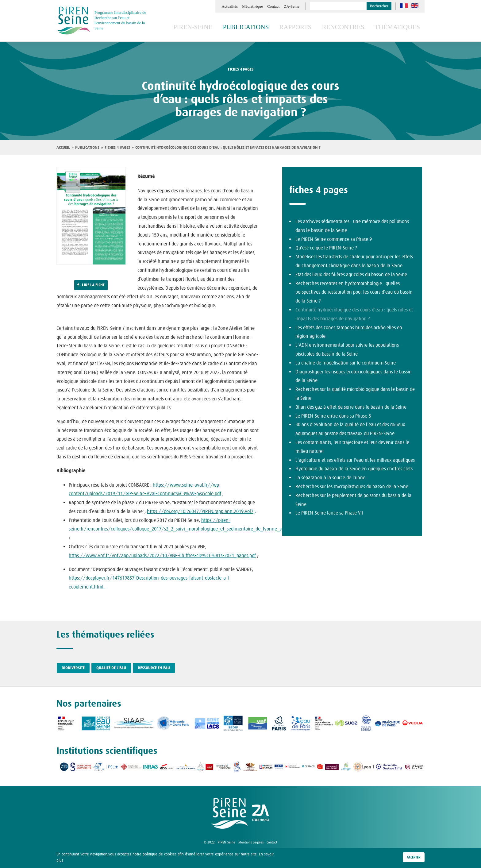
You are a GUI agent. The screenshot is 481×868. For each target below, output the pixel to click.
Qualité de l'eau (111, 668)
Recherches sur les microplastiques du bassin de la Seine (352, 486)
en (415, 6)
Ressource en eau (154, 668)
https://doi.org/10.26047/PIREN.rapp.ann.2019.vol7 (200, 511)
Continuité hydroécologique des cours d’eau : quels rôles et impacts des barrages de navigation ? (228, 148)
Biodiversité (73, 668)
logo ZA (261, 813)
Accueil (63, 148)
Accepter (414, 857)
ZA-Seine (292, 6)
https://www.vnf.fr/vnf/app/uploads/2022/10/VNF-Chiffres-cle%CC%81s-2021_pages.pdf (162, 555)
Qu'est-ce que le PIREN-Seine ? (326, 248)
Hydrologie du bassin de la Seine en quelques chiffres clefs (354, 469)
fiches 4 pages (241, 69)
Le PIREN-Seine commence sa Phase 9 (334, 239)
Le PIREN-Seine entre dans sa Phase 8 (333, 416)
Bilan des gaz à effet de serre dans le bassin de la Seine (351, 407)
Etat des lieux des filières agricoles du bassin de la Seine (351, 274)
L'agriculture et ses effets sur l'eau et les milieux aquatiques (355, 460)
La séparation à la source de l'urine (330, 477)
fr (404, 6)
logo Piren (229, 813)
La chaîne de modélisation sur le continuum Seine (346, 363)
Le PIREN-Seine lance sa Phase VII (329, 513)
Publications (267, 27)
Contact (273, 6)
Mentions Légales (251, 842)
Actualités (230, 6)
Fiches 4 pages (117, 148)
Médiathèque (252, 6)
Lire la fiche (93, 285)
